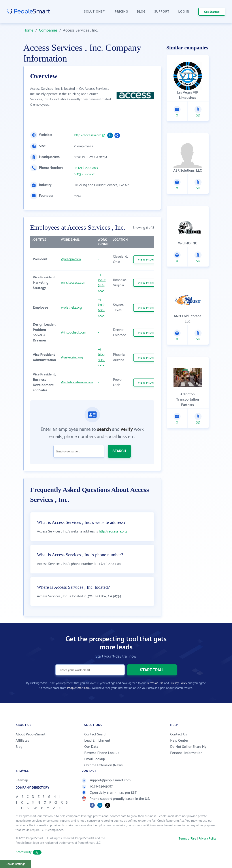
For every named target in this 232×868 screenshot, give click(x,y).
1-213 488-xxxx (85, 174)
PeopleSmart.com (78, 688)
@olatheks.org (71, 308)
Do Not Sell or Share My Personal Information (188, 750)
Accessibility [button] (29, 852)
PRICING (121, 12)
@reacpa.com (71, 259)
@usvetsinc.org (72, 357)
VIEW (148, 260)
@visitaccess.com (74, 283)
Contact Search (96, 734)
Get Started (212, 12)
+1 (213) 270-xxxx (86, 168)
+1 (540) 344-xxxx (102, 283)
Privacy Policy (178, 683)
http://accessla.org (88, 135)
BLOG (141, 12)
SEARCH (119, 451)
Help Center (179, 741)
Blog (19, 747)
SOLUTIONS (94, 12)
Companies (48, 30)
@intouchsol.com (74, 333)
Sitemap (22, 780)
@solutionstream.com (77, 382)
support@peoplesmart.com (106, 780)
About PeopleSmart (31, 734)
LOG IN (184, 12)
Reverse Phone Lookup (102, 753)
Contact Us (179, 734)
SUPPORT (162, 12)
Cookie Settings (16, 864)
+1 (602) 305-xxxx (102, 357)
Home (28, 30)
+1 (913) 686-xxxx (101, 308)
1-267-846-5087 (97, 786)
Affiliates (22, 741)
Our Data (91, 747)
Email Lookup (95, 759)
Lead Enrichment (97, 741)
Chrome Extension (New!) (104, 765)
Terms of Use (155, 683)
